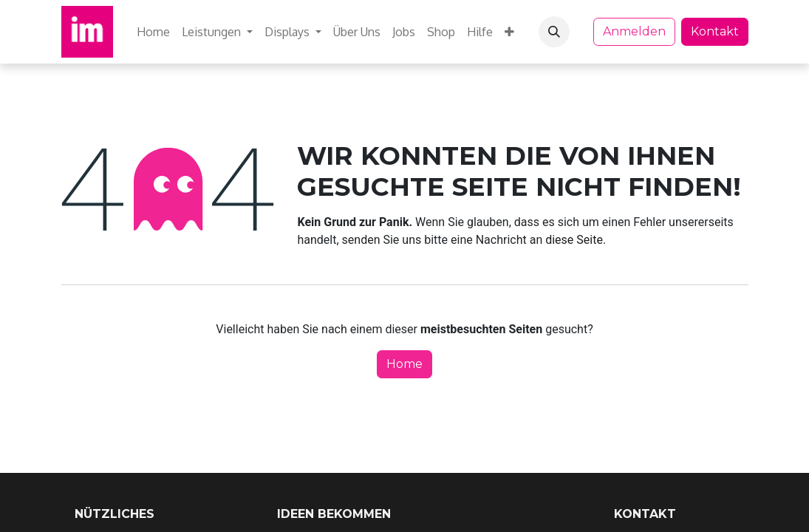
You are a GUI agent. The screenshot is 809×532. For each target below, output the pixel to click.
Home (404, 364)
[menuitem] (153, 32)
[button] (554, 32)
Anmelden (634, 31)
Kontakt (715, 31)
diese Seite (574, 240)
